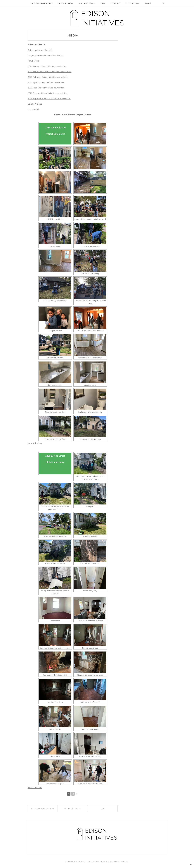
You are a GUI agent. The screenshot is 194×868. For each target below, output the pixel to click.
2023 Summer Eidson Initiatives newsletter (48, 93)
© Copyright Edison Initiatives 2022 (85, 862)
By (43, 808)
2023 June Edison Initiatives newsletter (46, 88)
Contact (115, 3)
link (38, 109)
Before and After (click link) (40, 50)
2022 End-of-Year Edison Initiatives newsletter (50, 72)
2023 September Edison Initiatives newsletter (49, 99)
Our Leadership (87, 3)
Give (103, 3)
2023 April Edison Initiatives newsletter (46, 82)
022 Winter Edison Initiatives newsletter (48, 66)
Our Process (132, 3)
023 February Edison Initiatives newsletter (49, 77)
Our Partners (65, 3)
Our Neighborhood (42, 3)
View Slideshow (35, 443)
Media (148, 3)
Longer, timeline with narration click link (46, 55)
